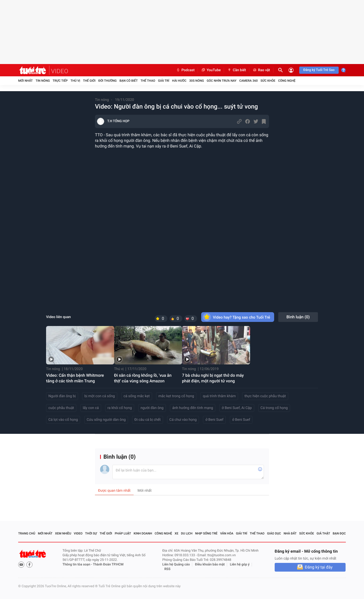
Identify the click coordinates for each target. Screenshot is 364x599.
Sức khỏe (268, 81)
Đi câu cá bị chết (148, 420)
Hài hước (179, 81)
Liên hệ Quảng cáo (176, 565)
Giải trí (164, 81)
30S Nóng (196, 81)
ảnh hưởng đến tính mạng (193, 408)
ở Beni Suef (214, 420)
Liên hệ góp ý (240, 565)
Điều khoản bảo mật (210, 565)
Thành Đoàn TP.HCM (108, 565)
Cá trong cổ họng (274, 408)
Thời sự (91, 533)
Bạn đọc (339, 533)
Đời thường (108, 81)
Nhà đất (290, 533)
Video (78, 533)
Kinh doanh (143, 533)
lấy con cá (91, 408)
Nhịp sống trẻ (206, 533)
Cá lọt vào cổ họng (63, 420)
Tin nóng (43, 81)
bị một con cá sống (100, 396)
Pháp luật (123, 533)
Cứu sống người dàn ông (106, 420)
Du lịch (187, 533)
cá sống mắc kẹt (137, 396)
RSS (167, 569)
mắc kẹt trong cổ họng (176, 396)
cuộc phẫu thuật (61, 408)
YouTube (211, 70)
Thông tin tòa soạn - (78, 565)
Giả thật (323, 533)
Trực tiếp (60, 81)
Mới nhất (25, 81)
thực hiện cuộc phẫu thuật (265, 396)
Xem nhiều (63, 533)
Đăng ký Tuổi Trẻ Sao (319, 70)
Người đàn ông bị (62, 396)
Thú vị (75, 81)
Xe (176, 533)
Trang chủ (27, 533)
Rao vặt (261, 70)
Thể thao (148, 81)
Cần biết (237, 70)
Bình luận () (298, 317)
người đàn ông (152, 408)
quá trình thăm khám (219, 396)
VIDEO (60, 71)
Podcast (185, 70)
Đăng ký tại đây (319, 567)
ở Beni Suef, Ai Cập (237, 408)
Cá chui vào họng (183, 420)
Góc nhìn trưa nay (222, 81)
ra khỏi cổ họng (120, 408)
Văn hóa (227, 533)
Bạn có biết (129, 81)
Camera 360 (249, 81)
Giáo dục (274, 533)
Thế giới (89, 81)
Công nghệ (287, 81)
